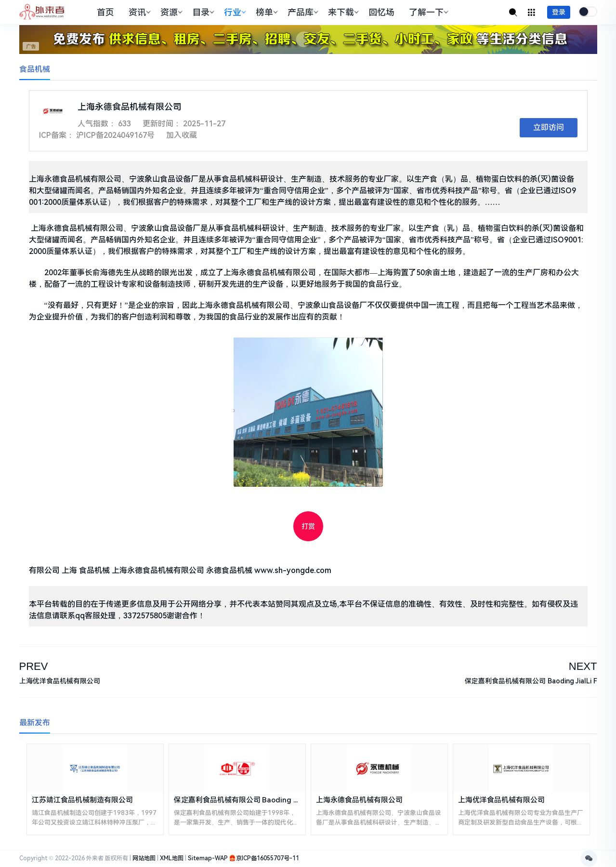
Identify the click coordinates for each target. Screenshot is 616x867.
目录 (202, 12)
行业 (234, 12)
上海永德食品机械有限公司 (158, 570)
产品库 (302, 12)
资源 (170, 12)
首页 (105, 12)
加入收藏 (182, 135)
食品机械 (35, 69)
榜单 (266, 12)
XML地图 (172, 858)
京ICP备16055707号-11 (268, 858)
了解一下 (427, 12)
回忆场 (381, 12)
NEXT (583, 666)
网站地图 (144, 858)
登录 (559, 12)
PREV (34, 666)
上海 (69, 570)
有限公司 (44, 570)
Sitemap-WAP (208, 858)
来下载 (342, 12)
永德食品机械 (229, 570)
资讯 (138, 12)
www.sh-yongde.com (293, 570)
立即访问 (549, 127)
